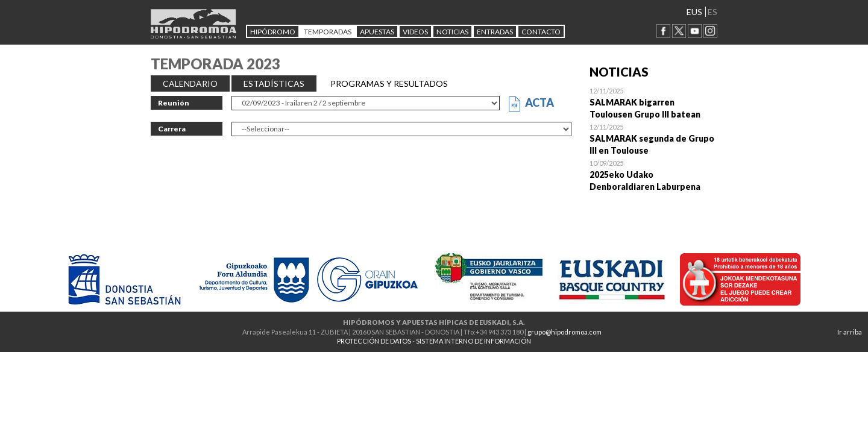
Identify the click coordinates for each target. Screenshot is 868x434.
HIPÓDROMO (273, 32)
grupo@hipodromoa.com (565, 332)
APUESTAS (377, 32)
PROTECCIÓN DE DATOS (374, 341)
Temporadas (328, 32)
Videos (415, 32)
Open (654, 102)
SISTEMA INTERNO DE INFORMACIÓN (473, 341)
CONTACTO (541, 32)
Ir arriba (850, 332)
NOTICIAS (452, 32)
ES (712, 12)
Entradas (495, 32)
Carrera (172, 129)
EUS (694, 12)
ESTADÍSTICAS (274, 83)
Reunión (174, 103)
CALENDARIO (190, 83)
